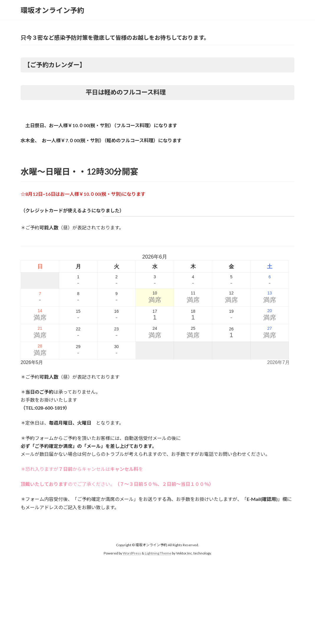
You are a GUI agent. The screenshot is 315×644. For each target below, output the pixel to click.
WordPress (132, 553)
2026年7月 (279, 362)
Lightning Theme (158, 553)
